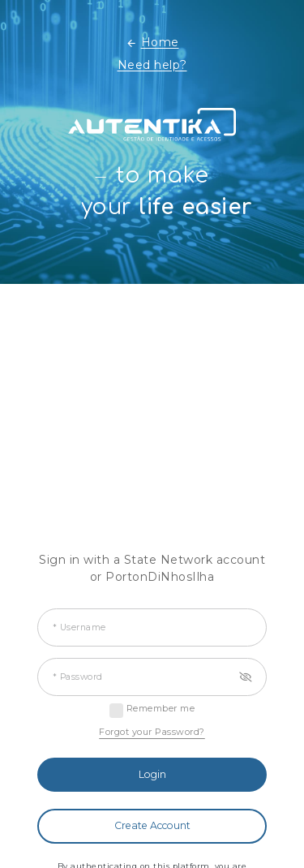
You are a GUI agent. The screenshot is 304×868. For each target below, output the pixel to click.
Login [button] (152, 774)
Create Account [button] (152, 825)
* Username (79, 627)
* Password (78, 677)
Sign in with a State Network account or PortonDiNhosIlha (152, 568)
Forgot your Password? (152, 732)
